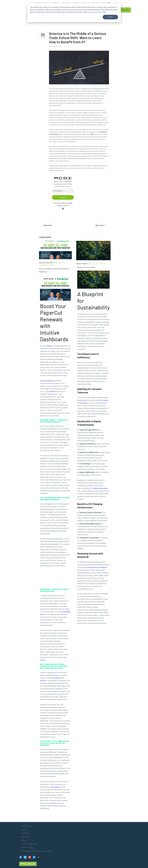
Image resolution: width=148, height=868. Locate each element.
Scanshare (84, 403)
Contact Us (26, 826)
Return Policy (27, 847)
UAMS (92, 134)
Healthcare (62, 263)
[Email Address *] (63, 191)
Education (96, 264)
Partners (25, 837)
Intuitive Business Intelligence (97, 567)
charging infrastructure (100, 488)
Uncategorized (55, 46)
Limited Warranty (29, 844)
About (24, 829)
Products (51, 265)
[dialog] (74, 13)
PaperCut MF (43, 265)
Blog (56, 263)
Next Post (100, 225)
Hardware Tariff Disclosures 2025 (36, 851)
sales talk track (56, 787)
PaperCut (105, 400)
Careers (25, 833)
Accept (110, 17)
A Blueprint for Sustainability (86, 267)
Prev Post (48, 225)
